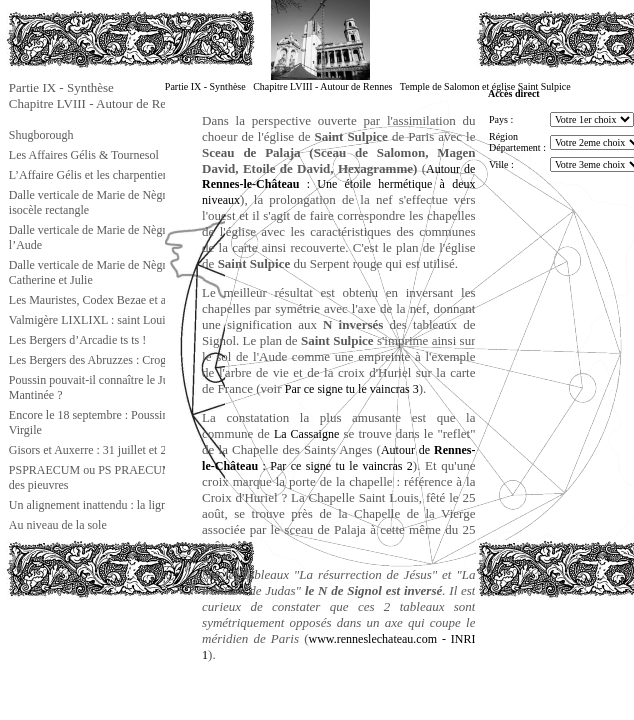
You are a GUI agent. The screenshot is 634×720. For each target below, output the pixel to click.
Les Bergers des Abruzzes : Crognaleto (102, 360)
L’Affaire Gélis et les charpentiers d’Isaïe (108, 175)
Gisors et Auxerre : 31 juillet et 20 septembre (117, 450)
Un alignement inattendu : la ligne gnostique (115, 505)
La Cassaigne (306, 434)
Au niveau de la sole (58, 525)
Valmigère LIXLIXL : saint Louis (90, 320)
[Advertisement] (106, 644)
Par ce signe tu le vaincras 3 (352, 389)
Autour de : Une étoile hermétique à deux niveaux (338, 184)
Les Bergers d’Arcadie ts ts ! (77, 340)
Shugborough (41, 135)
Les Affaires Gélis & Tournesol (84, 155)
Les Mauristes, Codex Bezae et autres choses (117, 300)
